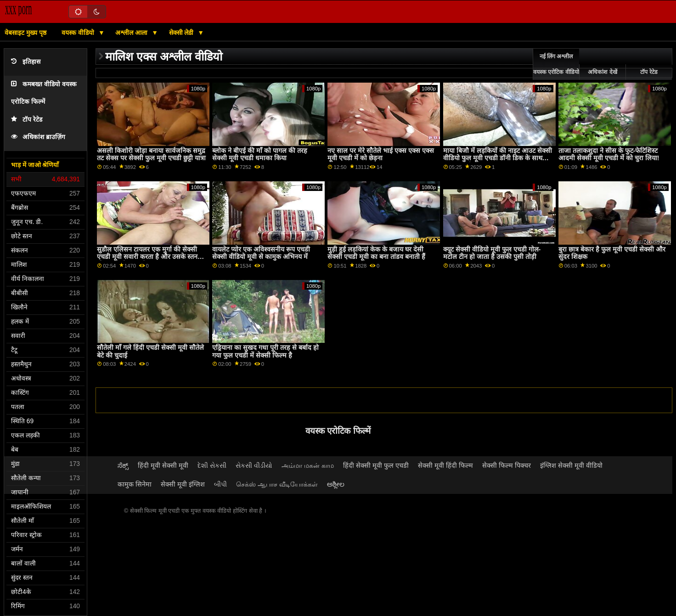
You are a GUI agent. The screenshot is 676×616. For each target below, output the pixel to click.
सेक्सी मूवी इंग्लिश (183, 484)
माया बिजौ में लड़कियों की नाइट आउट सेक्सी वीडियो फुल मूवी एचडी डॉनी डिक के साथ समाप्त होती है (498, 158)
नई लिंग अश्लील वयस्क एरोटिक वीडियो (556, 64)
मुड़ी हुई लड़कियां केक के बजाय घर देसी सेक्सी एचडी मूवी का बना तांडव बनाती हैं (376, 253)
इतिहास (26, 62)
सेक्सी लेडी (182, 33)
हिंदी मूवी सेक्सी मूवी (163, 465)
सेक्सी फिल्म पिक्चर (507, 465)
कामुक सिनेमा (135, 484)
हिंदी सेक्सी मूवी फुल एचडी (376, 465)
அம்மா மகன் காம (308, 465)
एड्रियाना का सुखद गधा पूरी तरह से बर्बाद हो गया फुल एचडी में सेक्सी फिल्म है (265, 351)
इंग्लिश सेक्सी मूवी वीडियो (571, 465)
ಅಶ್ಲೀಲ (336, 484)
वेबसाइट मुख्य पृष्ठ (25, 33)
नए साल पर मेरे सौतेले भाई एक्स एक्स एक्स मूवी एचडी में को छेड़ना (381, 154)
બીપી (220, 484)
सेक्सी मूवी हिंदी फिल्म (445, 465)
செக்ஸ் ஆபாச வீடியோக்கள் (277, 484)
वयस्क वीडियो (79, 33)
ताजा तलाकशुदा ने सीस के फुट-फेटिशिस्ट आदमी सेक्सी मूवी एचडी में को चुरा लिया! (609, 154)
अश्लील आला (132, 33)
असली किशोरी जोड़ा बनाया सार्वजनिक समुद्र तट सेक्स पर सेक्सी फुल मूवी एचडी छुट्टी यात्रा (151, 154)
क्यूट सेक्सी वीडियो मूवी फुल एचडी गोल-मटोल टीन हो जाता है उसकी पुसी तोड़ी (492, 253)
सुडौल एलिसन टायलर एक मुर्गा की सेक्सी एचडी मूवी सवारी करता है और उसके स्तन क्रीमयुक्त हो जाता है (147, 257)
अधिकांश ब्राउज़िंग (38, 137)
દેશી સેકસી (212, 465)
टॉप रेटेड (27, 120)
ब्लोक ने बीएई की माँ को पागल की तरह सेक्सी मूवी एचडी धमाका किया (260, 154)
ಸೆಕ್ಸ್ (123, 465)
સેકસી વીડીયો (254, 465)
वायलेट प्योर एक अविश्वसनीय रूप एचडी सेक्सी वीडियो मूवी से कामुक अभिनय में (261, 253)
